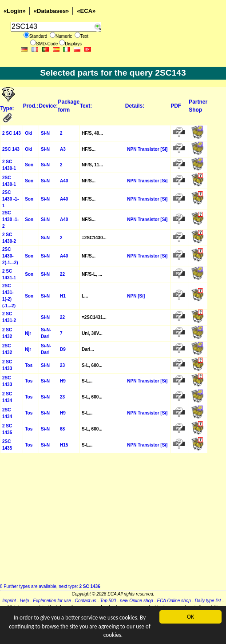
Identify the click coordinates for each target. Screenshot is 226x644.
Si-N (45, 133)
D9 (63, 349)
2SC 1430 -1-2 (10, 219)
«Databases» (52, 11)
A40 (64, 181)
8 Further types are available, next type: (50, 586)
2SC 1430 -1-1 (10, 199)
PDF (176, 106)
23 (62, 365)
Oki (28, 133)
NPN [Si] (136, 296)
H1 (63, 296)
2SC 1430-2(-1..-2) (10, 256)
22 (62, 274)
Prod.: (31, 106)
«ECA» (86, 11)
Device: (49, 106)
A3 (63, 149)
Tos (29, 365)
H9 (63, 381)
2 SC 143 (12, 133)
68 (62, 429)
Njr (28, 333)
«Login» (15, 11)
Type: (8, 109)
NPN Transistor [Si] (147, 149)
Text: (86, 106)
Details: (135, 106)
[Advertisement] (113, 521)
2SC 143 (11, 149)
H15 (64, 445)
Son (29, 165)
